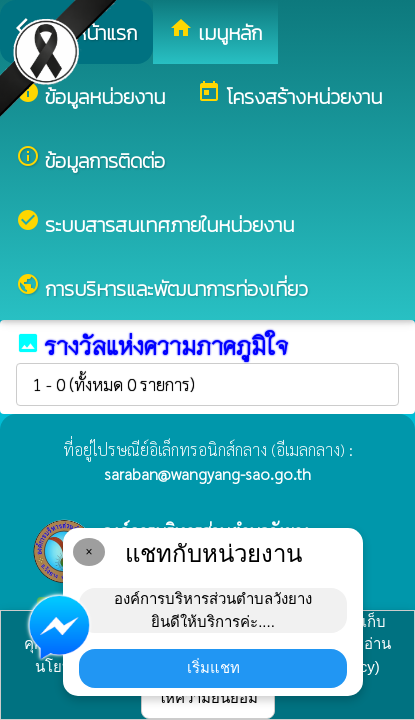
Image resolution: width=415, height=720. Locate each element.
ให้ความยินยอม (208, 697)
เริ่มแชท (213, 667)
